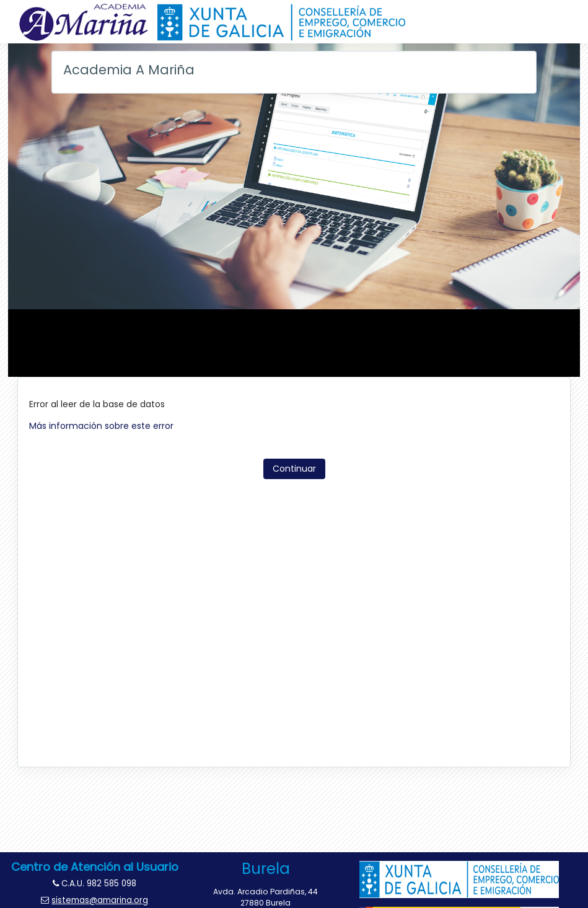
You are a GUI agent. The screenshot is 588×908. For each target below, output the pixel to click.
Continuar (294, 469)
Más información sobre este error (101, 426)
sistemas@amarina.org (100, 900)
